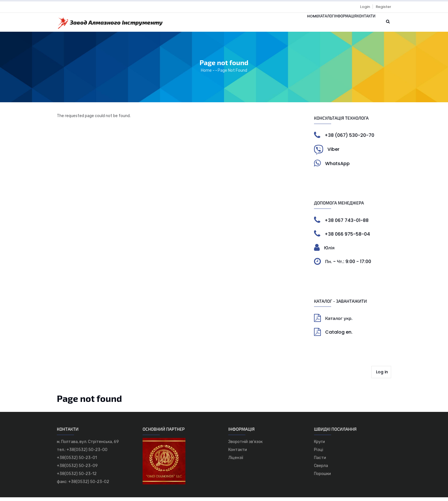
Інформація (331, 24)
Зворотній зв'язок (245, 445)
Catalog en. (339, 336)
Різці (319, 453)
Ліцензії (236, 461)
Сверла (321, 469)
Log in (382, 376)
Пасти (320, 461)
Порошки (322, 477)
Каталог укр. (339, 322)
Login (365, 7)
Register (383, 7)
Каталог (302, 24)
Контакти (361, 24)
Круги (319, 445)
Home (280, 24)
